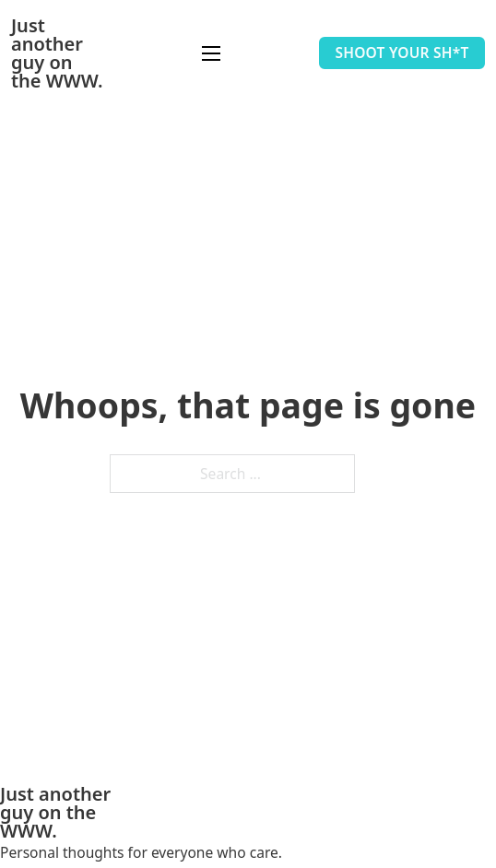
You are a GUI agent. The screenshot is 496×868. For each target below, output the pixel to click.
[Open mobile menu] (211, 53)
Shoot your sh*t (402, 53)
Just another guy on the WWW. (57, 53)
